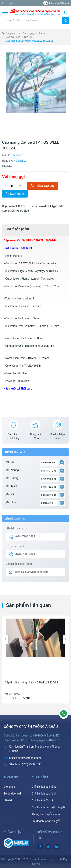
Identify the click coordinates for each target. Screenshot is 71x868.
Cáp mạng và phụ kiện (35, 33)
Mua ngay (15, 194)
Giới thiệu (9, 787)
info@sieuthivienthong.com (4, 3)
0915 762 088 (49, 487)
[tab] (18, 229)
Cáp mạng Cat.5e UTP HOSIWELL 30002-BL (30, 41)
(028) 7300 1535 (11, 3)
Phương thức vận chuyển (46, 821)
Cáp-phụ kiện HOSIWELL (19, 37)
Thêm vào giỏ (43, 186)
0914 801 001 (49, 495)
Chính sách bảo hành (44, 794)
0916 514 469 (49, 463)
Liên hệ (8, 800)
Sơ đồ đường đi (13, 794)
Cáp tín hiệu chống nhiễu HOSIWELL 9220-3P (31, 682)
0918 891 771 (49, 471)
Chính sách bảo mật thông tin (49, 807)
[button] (5, 639)
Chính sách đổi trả (42, 800)
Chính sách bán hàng (44, 787)
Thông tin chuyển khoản (46, 814)
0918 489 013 (49, 503)
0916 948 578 (49, 479)
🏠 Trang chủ (9, 33)
